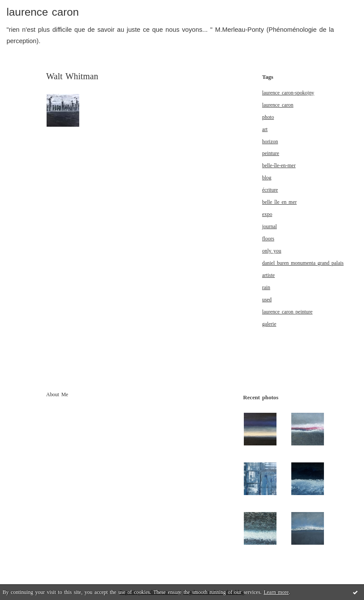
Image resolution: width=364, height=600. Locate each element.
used (267, 300)
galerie (269, 324)
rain (266, 287)
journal (270, 226)
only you (272, 251)
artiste (268, 275)
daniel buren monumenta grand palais (303, 263)
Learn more (276, 592)
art (265, 129)
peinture (271, 153)
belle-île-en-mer (279, 165)
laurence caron (43, 12)
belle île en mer (280, 202)
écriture (270, 190)
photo (268, 117)
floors (268, 239)
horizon (270, 142)
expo (267, 214)
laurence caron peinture (287, 312)
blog (267, 178)
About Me (57, 394)
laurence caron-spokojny (288, 93)
